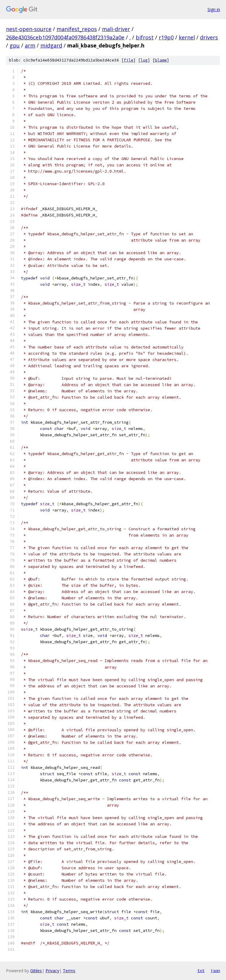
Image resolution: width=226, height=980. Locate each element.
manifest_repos (77, 29)
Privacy (52, 971)
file (129, 60)
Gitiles (36, 971)
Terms (69, 971)
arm (30, 45)
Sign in (214, 9)
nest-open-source (29, 29)
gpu (15, 45)
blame (161, 60)
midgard (51, 45)
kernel (187, 37)
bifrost (145, 37)
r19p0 (166, 37)
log (144, 60)
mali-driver (116, 29)
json (215, 970)
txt (201, 970)
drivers (209, 37)
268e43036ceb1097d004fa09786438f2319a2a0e (65, 37)
